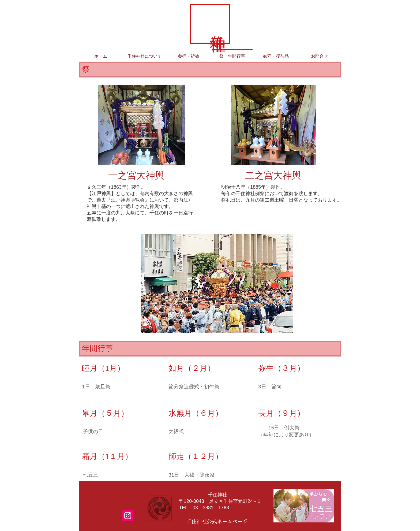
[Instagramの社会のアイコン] (128, 516)
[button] (217, 284)
